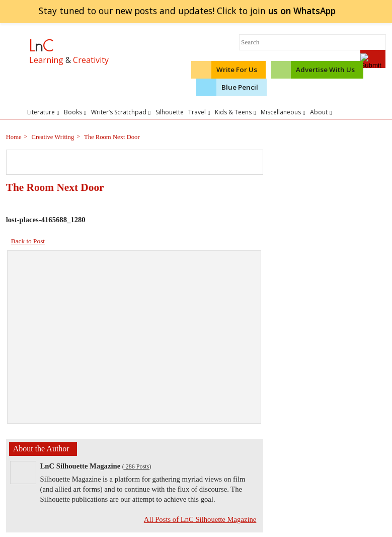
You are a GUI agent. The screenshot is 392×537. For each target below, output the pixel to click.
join (302, 11)
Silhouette (170, 112)
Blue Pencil (240, 87)
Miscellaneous (283, 112)
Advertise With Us (325, 70)
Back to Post (28, 241)
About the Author (41, 449)
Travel (199, 112)
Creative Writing (52, 137)
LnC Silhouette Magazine (81, 466)
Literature (43, 112)
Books (75, 112)
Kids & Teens (235, 112)
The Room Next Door (111, 137)
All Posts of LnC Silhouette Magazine (200, 519)
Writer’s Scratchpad (121, 112)
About (321, 112)
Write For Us (237, 70)
